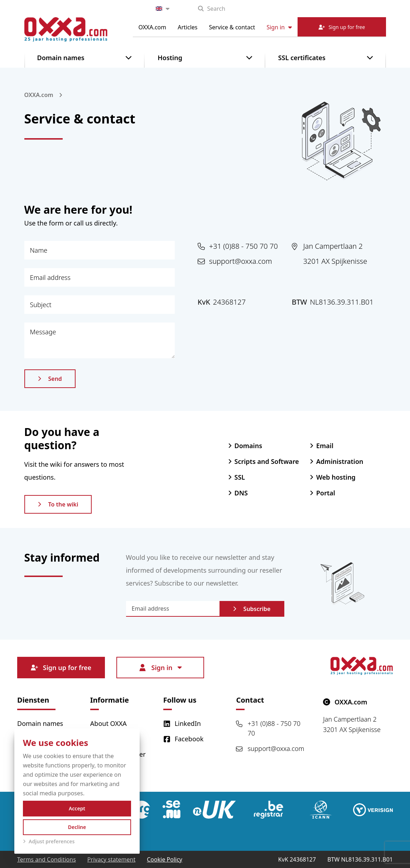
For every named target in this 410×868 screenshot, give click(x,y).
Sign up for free (61, 668)
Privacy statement (111, 859)
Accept (77, 808)
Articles (187, 27)
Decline (77, 827)
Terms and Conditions (47, 859)
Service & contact (232, 27)
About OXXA (108, 723)
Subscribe (252, 609)
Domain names (61, 58)
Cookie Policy (165, 859)
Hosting (170, 58)
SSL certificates (302, 58)
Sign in (279, 27)
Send (50, 379)
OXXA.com (153, 27)
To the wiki (58, 504)
